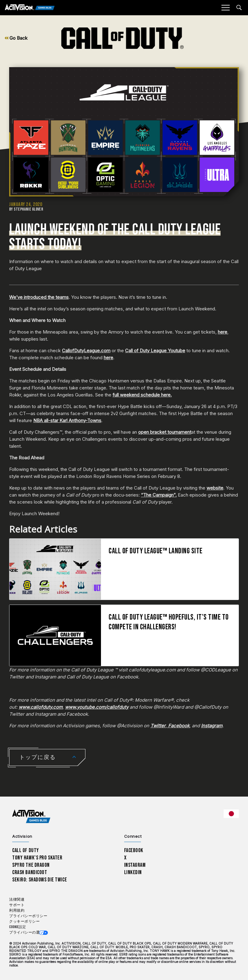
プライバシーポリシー (28, 916)
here (223, 332)
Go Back (16, 38)
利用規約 (17, 911)
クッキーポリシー (24, 922)
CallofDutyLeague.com (86, 351)
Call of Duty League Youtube (155, 351)
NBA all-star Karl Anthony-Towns (67, 420)
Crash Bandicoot (30, 872)
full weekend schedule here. (142, 395)
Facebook (134, 850)
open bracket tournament (165, 432)
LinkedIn (133, 872)
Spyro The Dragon (31, 865)
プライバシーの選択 (26, 933)
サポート (17, 905)
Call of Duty (26, 850)
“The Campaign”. (159, 495)
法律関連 (17, 900)
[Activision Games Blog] (30, 8)
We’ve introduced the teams (39, 297)
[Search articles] (239, 7)
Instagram (135, 865)
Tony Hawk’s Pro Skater (37, 858)
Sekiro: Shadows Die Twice (40, 880)
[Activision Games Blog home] (31, 816)
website (215, 488)
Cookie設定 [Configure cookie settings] (18, 927)
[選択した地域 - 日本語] (231, 814)
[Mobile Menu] (225, 8)
